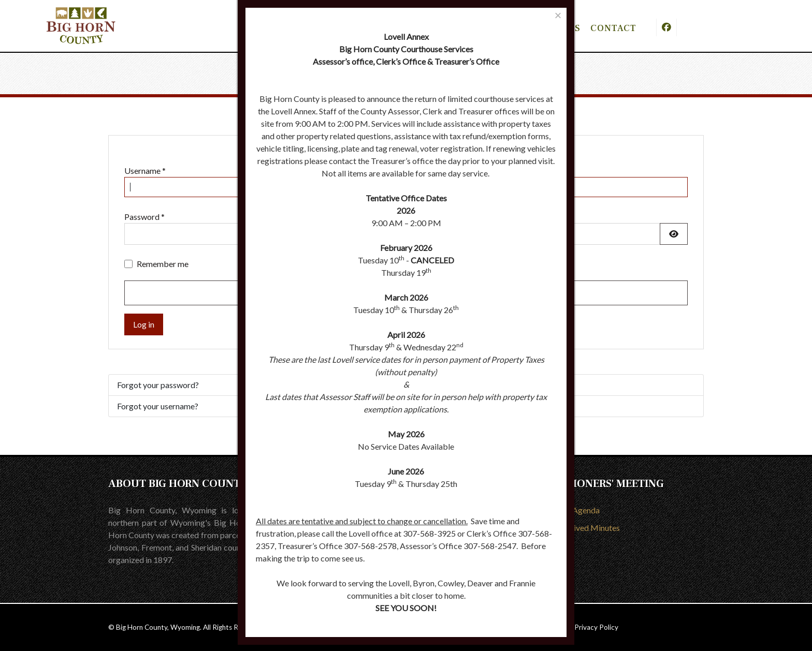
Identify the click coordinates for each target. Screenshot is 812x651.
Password (144, 217)
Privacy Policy (596, 627)
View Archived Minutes (578, 528)
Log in (144, 324)
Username (145, 171)
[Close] (558, 15)
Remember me (163, 264)
